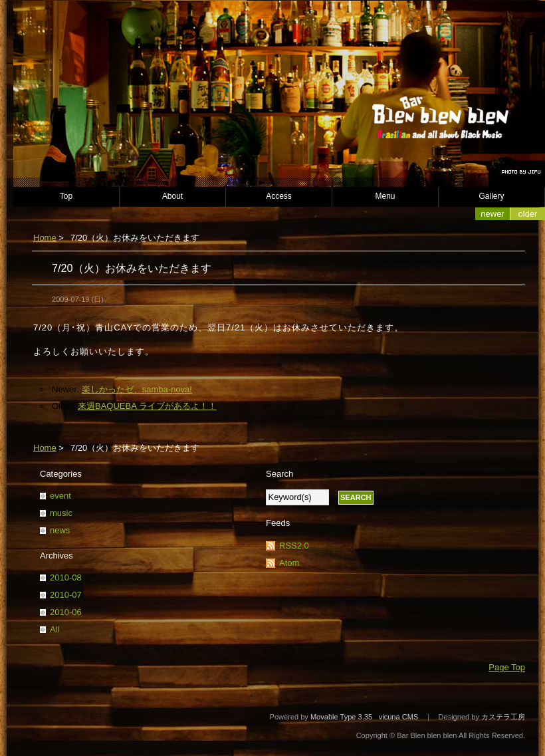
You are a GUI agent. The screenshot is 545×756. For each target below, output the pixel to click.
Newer (492, 214)
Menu (385, 196)
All (54, 629)
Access (279, 196)
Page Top (507, 667)
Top (66, 196)
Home (45, 238)
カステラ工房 (503, 717)
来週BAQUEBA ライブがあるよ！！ (147, 406)
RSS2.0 (294, 546)
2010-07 (66, 595)
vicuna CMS (399, 717)
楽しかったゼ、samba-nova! (137, 389)
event (60, 496)
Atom (289, 563)
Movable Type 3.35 (341, 717)
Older (528, 214)
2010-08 (66, 577)
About (172, 196)
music (61, 513)
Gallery (492, 196)
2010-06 (66, 612)
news (60, 530)
